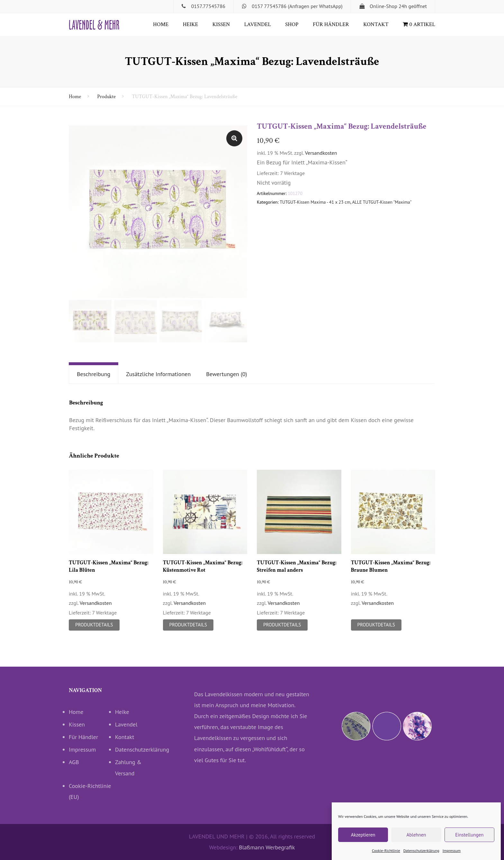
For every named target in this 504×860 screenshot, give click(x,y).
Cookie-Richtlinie (386, 855)
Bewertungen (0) (226, 374)
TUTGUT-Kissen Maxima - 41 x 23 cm (315, 202)
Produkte (106, 97)
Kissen (221, 24)
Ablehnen (416, 839)
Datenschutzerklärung (421, 855)
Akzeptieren (363, 839)
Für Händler (331, 24)
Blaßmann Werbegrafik (267, 847)
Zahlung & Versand (128, 768)
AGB (74, 762)
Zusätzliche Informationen (158, 374)
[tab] (94, 374)
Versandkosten (321, 153)
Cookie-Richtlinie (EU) (90, 791)
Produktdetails (94, 625)
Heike (190, 24)
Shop (292, 24)
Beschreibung (94, 374)
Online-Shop (383, 6)
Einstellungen (469, 839)
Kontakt (376, 24)
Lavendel (258, 24)
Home (161, 24)
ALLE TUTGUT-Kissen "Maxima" (382, 202)
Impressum (452, 855)
